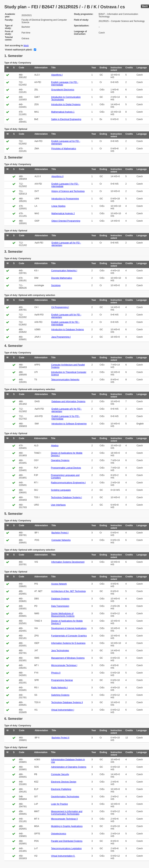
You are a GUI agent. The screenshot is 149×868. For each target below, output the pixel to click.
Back (145, 6)
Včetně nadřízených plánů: (19, 50)
